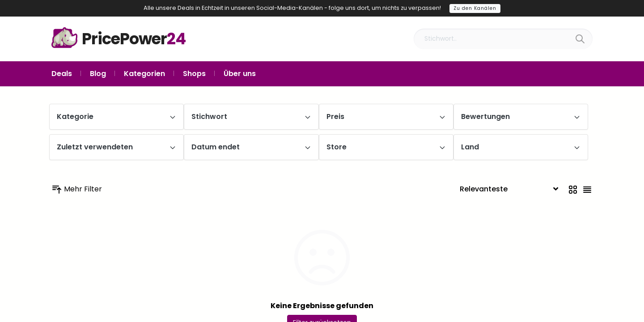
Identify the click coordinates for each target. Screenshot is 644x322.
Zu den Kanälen (475, 8)
